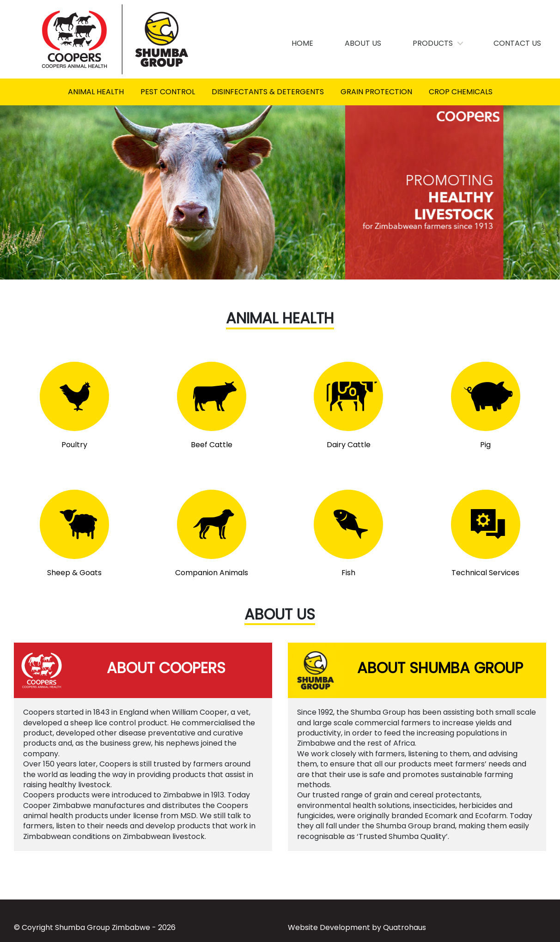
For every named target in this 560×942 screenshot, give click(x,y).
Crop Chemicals (461, 92)
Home (303, 43)
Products (433, 43)
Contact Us (518, 43)
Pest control (168, 92)
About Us (363, 43)
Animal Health (96, 92)
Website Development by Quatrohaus (357, 927)
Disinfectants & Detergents (268, 92)
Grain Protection (376, 92)
